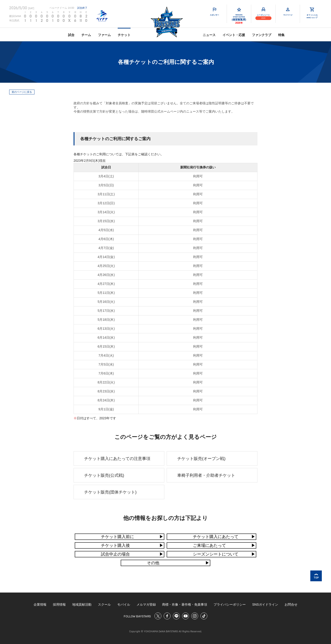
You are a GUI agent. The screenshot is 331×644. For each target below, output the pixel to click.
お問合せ (291, 604)
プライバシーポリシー (230, 604)
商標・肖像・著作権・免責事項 (185, 604)
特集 (281, 35)
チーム (86, 35)
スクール (104, 604)
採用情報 (59, 604)
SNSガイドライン (265, 604)
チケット (124, 35)
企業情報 (40, 604)
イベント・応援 (234, 35)
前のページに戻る (22, 92)
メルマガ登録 (146, 604)
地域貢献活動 (82, 604)
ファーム (104, 35)
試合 (71, 35)
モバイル (124, 604)
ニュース (209, 35)
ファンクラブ (262, 35)
